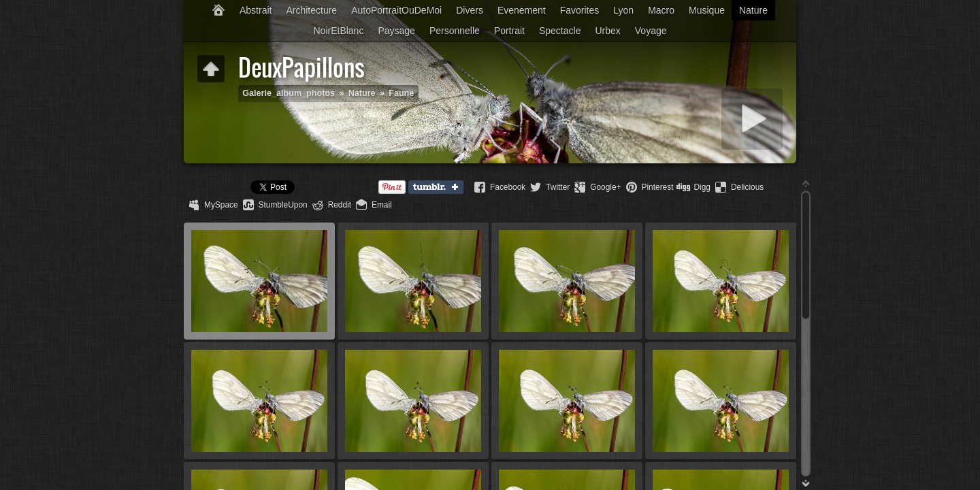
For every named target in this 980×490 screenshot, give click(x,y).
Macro (661, 10)
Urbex (607, 31)
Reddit (340, 205)
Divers (470, 10)
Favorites (580, 10)
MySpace (221, 205)
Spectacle (560, 31)
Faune (401, 93)
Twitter (558, 187)
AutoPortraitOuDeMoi (396, 10)
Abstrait (256, 10)
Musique (707, 10)
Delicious (747, 187)
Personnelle (455, 31)
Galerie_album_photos (289, 93)
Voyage (651, 31)
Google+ (605, 187)
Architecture (311, 10)
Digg (702, 187)
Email (382, 205)
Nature (753, 10)
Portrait (509, 31)
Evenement (522, 10)
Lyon (623, 10)
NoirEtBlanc (338, 31)
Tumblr (439, 188)
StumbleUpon (283, 205)
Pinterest (658, 187)
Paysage (396, 31)
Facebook (508, 187)
